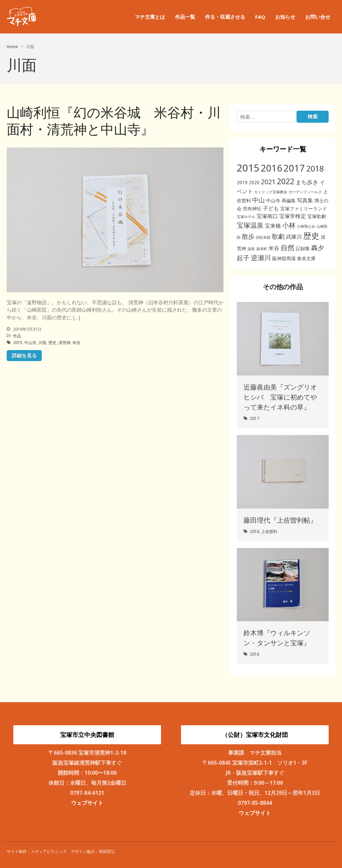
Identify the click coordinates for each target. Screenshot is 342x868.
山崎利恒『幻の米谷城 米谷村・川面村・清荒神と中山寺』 (114, 121)
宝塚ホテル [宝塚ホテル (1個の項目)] (246, 217)
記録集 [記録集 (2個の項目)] (303, 248)
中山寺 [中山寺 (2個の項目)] (273, 200)
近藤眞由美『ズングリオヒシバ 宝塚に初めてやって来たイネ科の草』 (280, 397)
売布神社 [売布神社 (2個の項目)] (252, 208)
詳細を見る (24, 355)
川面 (42, 343)
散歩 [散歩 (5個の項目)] (248, 236)
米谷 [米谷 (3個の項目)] (274, 248)
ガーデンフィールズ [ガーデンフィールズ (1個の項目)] (305, 192)
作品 (17, 336)
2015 (18, 343)
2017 (254, 418)
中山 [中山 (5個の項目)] (259, 200)
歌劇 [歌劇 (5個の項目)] (278, 236)
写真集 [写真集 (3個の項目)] (305, 200)
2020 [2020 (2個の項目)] (254, 182)
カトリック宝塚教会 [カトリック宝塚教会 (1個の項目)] (271, 192)
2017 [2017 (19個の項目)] (294, 168)
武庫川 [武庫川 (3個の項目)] (294, 237)
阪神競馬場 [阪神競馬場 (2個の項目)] (284, 258)
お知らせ (285, 17)
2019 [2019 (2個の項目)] (242, 182)
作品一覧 (185, 17)
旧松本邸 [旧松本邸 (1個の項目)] (263, 237)
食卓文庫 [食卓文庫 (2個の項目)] (306, 258)
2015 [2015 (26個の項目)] (248, 168)
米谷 (76, 343)
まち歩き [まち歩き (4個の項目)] (307, 182)
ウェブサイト (87, 803)
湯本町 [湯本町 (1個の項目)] (262, 249)
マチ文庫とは (150, 17)
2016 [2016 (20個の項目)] (272, 168)
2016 (254, 531)
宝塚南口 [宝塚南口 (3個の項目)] (267, 216)
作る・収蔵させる (225, 17)
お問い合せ (318, 17)
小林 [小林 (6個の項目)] (289, 225)
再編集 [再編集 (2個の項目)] (289, 200)
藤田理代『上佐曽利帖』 (280, 520)
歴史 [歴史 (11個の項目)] (311, 236)
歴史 (52, 343)
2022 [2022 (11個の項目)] (286, 181)
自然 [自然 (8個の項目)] (288, 247)
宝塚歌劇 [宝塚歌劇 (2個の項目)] (317, 216)
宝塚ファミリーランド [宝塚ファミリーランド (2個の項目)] (304, 208)
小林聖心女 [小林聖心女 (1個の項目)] (306, 226)
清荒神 (64, 343)
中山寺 (30, 343)
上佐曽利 (269, 531)
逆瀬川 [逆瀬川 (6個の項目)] (261, 258)
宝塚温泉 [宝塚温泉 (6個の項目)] (250, 225)
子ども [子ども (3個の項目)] (271, 208)
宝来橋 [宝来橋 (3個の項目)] (273, 226)
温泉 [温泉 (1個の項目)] (251, 249)
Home (12, 47)
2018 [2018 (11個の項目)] (315, 169)
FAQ (260, 17)
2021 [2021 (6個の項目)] (268, 182)
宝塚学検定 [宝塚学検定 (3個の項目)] (293, 216)
